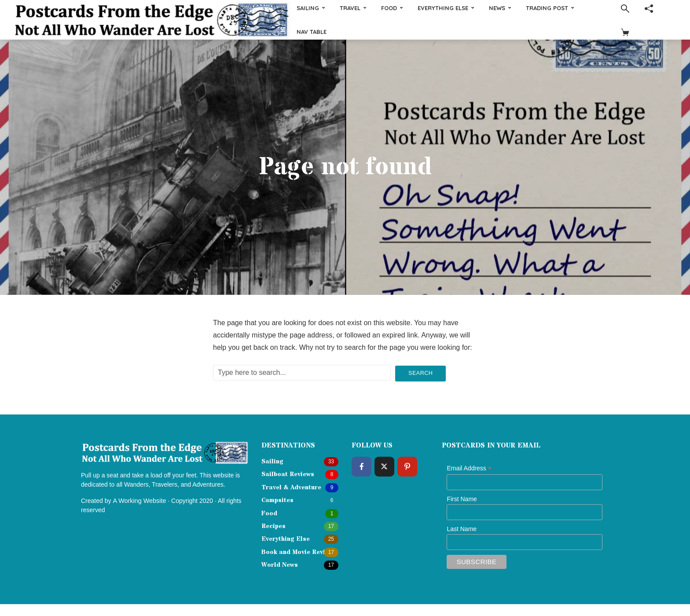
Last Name (462, 528)
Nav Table (312, 32)
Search (421, 372)
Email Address (469, 468)
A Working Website (139, 499)
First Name (462, 498)
